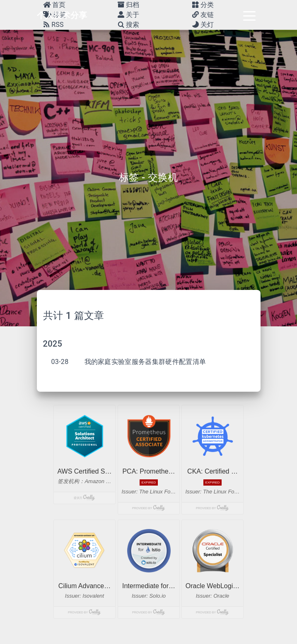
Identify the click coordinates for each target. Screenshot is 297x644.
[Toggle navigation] (249, 15)
